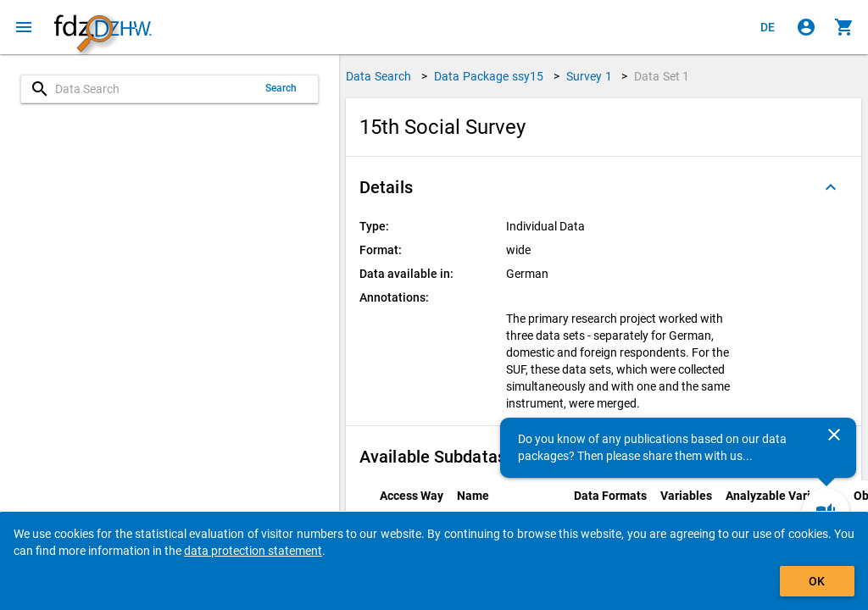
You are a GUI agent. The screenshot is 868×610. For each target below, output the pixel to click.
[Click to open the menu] (24, 27)
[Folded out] (831, 187)
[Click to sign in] (806, 27)
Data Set (662, 76)
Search (281, 88)
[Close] (834, 435)
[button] (604, 187)
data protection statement (253, 551)
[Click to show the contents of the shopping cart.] (844, 27)
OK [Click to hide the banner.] (817, 581)
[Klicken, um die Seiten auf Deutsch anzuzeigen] (768, 27)
